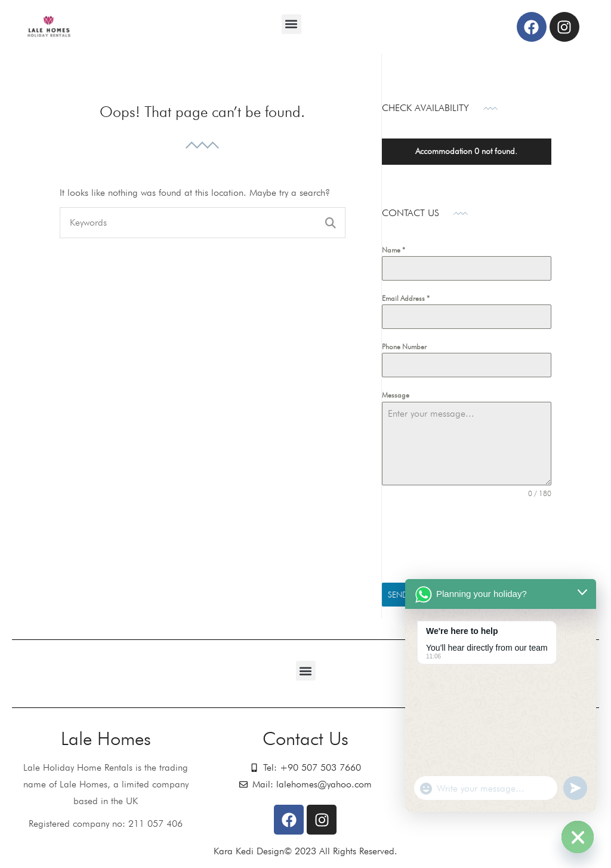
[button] (291, 24)
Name (394, 250)
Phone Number (404, 347)
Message (396, 395)
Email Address (406, 298)
